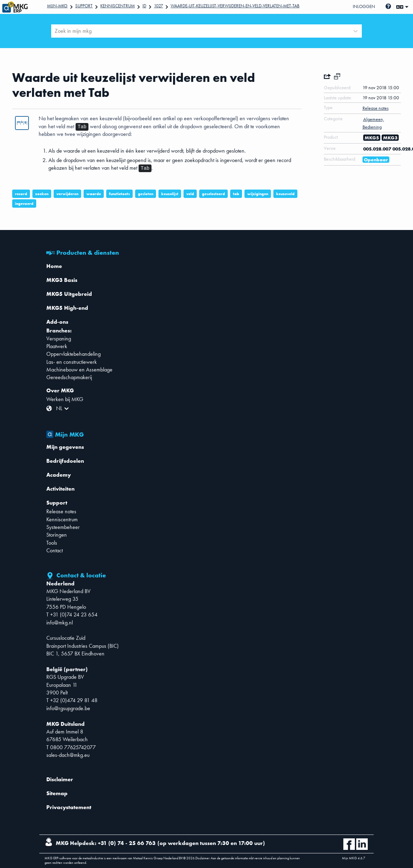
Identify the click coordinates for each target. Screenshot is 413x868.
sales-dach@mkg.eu (68, 755)
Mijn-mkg (57, 6)
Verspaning (59, 339)
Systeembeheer (63, 527)
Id (144, 6)
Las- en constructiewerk (72, 362)
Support (84, 6)
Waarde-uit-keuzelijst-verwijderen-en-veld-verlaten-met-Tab (235, 6)
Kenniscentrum (118, 6)
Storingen (57, 535)
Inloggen (364, 6)
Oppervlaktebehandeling (73, 354)
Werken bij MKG (65, 399)
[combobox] (55, 31)
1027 (158, 6)
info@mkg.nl (60, 623)
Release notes (61, 511)
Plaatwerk (57, 346)
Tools (52, 543)
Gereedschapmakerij (69, 377)
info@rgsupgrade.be (68, 708)
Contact (54, 550)
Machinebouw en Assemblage (79, 370)
